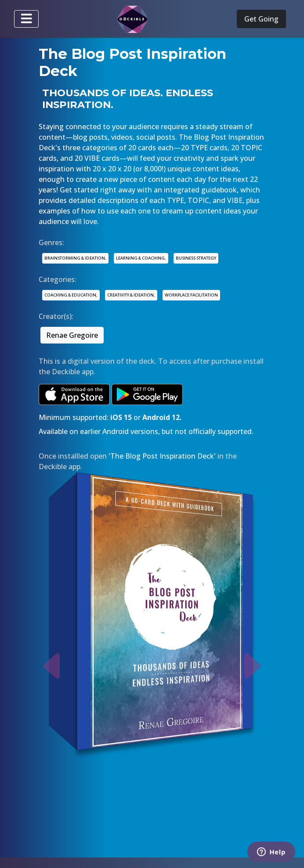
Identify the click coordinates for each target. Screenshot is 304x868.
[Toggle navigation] (26, 19)
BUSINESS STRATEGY (196, 258)
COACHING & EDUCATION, (71, 295)
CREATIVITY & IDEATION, (131, 295)
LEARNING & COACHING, (141, 258)
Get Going (261, 19)
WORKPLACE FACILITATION (191, 295)
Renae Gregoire (72, 335)
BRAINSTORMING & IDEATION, (75, 258)
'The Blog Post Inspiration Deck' (162, 456)
